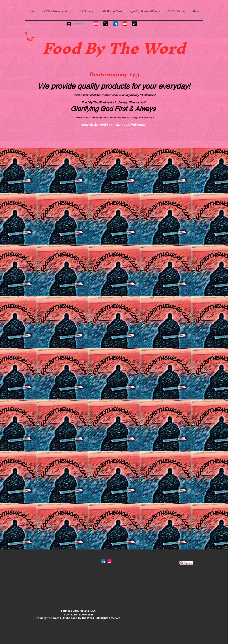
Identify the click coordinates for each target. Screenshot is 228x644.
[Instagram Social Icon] (109, 561)
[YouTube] (125, 24)
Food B (69, 48)
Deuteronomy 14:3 (114, 74)
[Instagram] (96, 24)
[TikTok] (135, 24)
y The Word (140, 48)
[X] (106, 24)
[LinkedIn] (115, 24)
